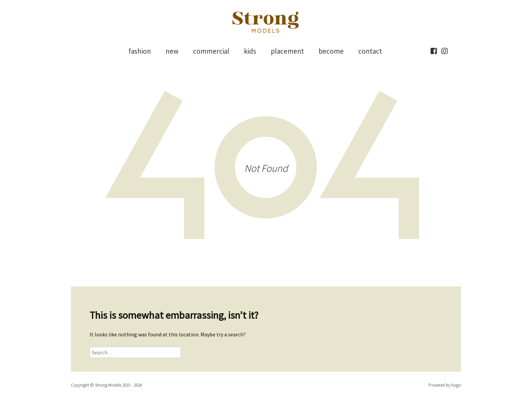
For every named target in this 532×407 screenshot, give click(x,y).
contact (370, 51)
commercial (211, 51)
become (331, 51)
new (172, 51)
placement (287, 51)
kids (250, 51)
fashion (140, 51)
